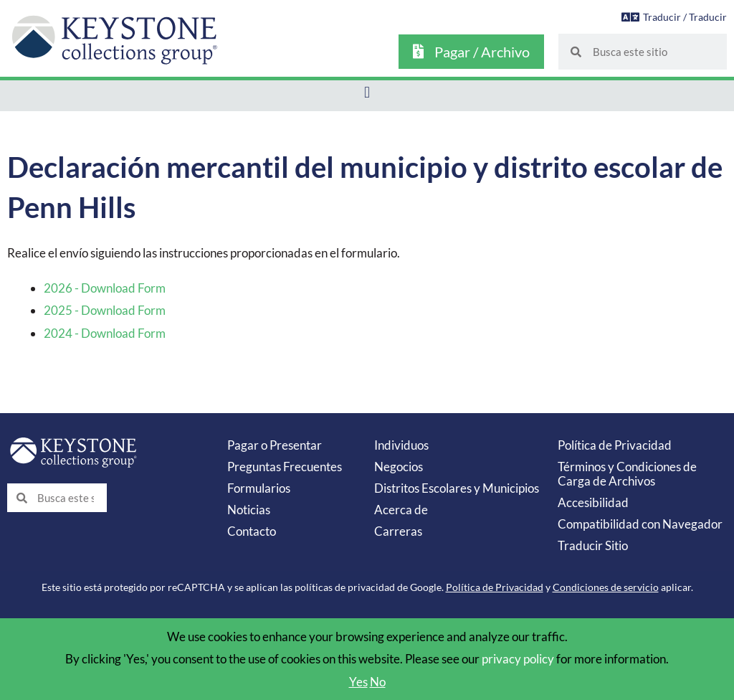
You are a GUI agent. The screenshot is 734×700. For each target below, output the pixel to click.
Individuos (401, 445)
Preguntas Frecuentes (285, 467)
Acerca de (401, 510)
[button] (367, 92)
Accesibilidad (593, 502)
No (378, 682)
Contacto (252, 531)
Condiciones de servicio (606, 587)
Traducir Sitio (593, 545)
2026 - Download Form (105, 288)
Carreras (398, 531)
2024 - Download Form (105, 333)
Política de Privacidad (615, 445)
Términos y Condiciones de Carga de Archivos (627, 474)
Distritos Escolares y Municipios (457, 488)
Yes (358, 682)
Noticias (249, 510)
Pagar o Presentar (275, 445)
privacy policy (518, 659)
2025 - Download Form (105, 310)
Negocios (399, 467)
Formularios (259, 488)
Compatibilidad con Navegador (640, 524)
